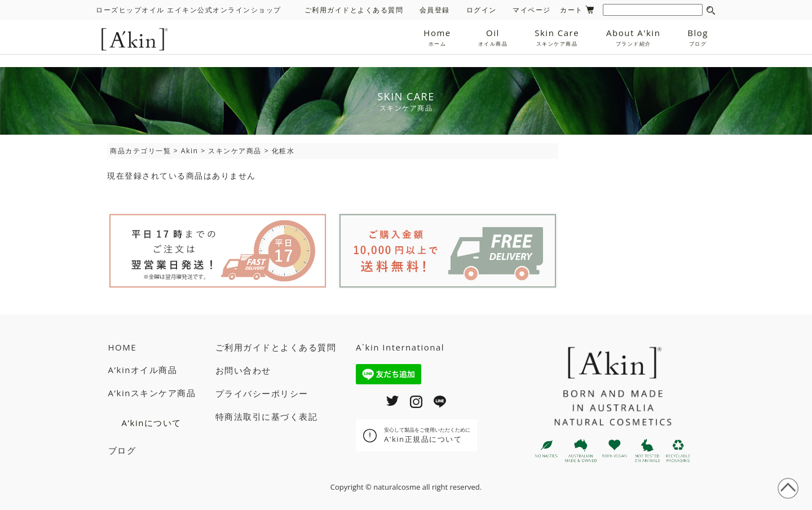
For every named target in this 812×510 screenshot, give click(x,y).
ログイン (482, 10)
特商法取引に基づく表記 (267, 416)
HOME (123, 347)
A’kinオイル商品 (143, 370)
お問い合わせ (243, 370)
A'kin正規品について (427, 435)
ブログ (122, 450)
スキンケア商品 (235, 151)
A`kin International (400, 347)
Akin (190, 151)
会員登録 (435, 10)
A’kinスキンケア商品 (152, 393)
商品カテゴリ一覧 (140, 151)
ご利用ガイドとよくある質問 (354, 10)
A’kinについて (152, 423)
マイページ (532, 10)
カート (577, 10)
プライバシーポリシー (262, 393)
